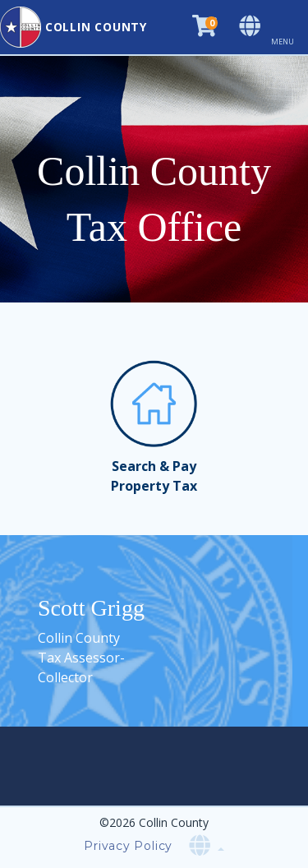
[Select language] (251, 27)
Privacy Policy (128, 846)
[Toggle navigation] (289, 27)
